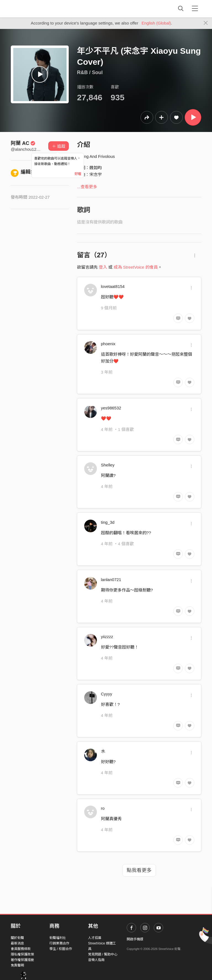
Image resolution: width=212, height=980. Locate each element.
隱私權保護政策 (22, 954)
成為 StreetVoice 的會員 (136, 267)
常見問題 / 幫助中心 (103, 954)
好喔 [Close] (78, 174)
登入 (103, 267)
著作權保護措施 (22, 960)
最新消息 (17, 943)
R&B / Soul (90, 72)
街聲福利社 (58, 938)
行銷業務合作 (59, 943)
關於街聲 (17, 938)
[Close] (206, 23)
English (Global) (156, 23)
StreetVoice (34, 9)
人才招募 (95, 938)
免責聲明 (17, 965)
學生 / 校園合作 (61, 949)
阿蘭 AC (23, 143)
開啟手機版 (135, 939)
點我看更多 (139, 870)
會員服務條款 (21, 949)
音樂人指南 (96, 960)
